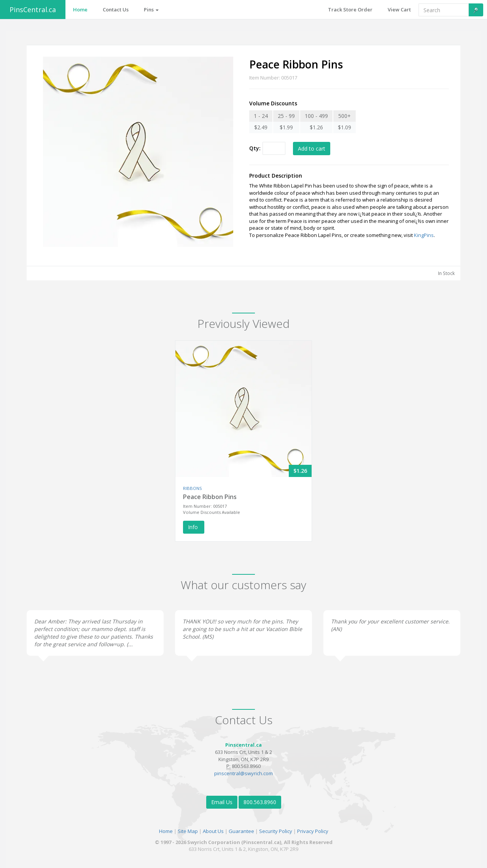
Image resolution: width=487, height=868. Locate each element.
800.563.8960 (260, 802)
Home (166, 831)
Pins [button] (151, 10)
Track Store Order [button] (350, 10)
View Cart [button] (399, 10)
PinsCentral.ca (33, 10)
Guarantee (241, 831)
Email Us (222, 802)
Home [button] (80, 10)
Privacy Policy (313, 831)
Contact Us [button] (116, 10)
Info (194, 527)
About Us (213, 831)
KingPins (424, 235)
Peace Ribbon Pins (210, 497)
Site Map (188, 831)
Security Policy (276, 831)
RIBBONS (192, 488)
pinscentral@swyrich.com (243, 773)
